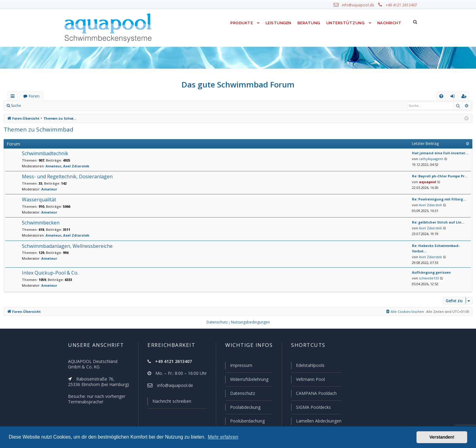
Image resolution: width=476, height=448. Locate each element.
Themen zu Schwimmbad (36, 129)
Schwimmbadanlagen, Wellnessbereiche (66, 246)
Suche (16, 106)
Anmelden (38, 106)
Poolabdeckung (243, 408)
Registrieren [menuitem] (465, 97)
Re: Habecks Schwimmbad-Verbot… (441, 246)
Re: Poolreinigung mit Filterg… (437, 199)
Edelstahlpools (310, 367)
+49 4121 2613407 (402, 5)
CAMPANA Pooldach (316, 394)
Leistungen (278, 23)
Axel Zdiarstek (69, 166)
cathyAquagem (429, 159)
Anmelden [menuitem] (454, 97)
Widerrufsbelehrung (246, 380)
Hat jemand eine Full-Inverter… (437, 153)
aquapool (426, 182)
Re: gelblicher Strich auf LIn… (436, 222)
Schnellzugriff (14, 97)
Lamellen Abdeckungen (318, 421)
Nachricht (389, 23)
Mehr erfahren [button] (223, 437)
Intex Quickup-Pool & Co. (49, 269)
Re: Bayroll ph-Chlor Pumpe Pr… (438, 176)
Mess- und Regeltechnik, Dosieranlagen (65, 177)
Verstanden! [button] (442, 437)
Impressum (238, 367)
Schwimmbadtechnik (44, 154)
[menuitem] (441, 96)
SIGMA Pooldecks (313, 408)
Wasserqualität (38, 200)
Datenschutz (240, 394)
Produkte (240, 23)
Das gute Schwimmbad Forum (238, 84)
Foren (34, 96)
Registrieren (65, 106)
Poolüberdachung (245, 421)
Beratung (309, 23)
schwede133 (428, 274)
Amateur (50, 166)
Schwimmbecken (40, 223)
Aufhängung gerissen (429, 269)
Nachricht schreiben (170, 402)
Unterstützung (345, 23)
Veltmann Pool (310, 380)
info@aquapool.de (360, 5)
